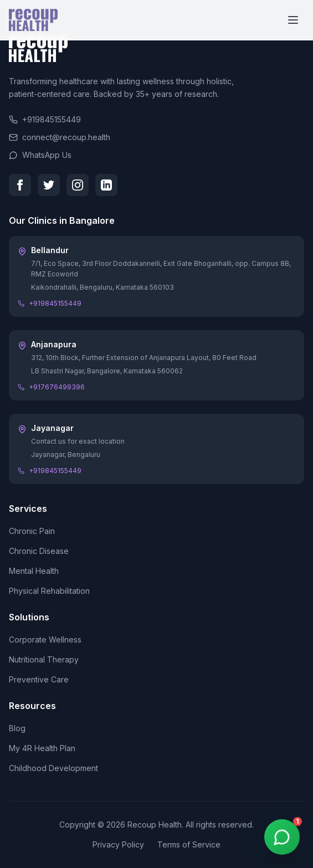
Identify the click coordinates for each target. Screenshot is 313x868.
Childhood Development (53, 768)
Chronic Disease (39, 551)
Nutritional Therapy (44, 659)
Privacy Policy (118, 844)
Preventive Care (39, 679)
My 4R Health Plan (42, 748)
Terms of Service (189, 844)
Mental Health (34, 571)
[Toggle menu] (293, 20)
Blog (17, 728)
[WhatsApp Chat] (282, 837)
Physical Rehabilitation (49, 591)
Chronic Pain (32, 531)
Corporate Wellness (45, 640)
